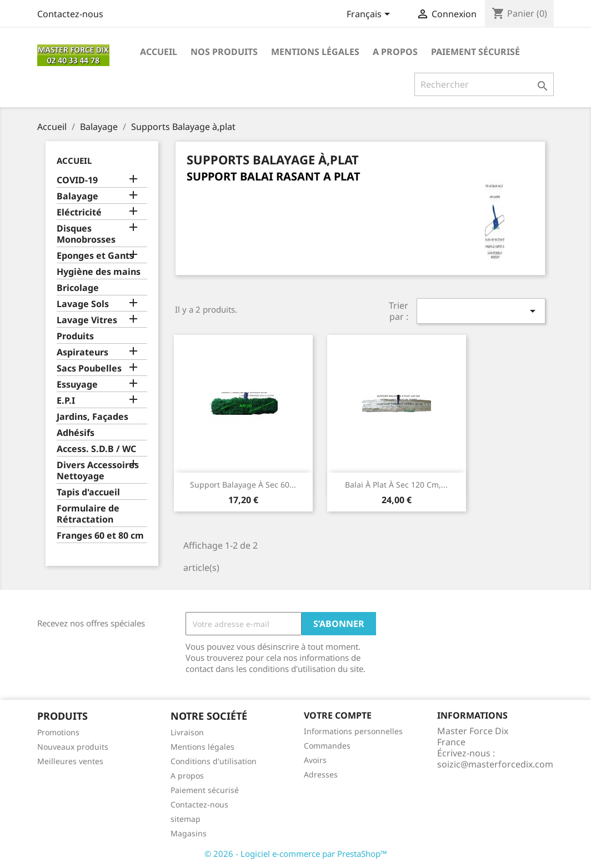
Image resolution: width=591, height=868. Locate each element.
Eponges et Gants (95, 256)
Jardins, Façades (92, 417)
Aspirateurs (82, 352)
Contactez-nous (70, 14)
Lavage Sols (83, 304)
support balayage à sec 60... (243, 485)
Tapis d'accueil (88, 492)
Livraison (187, 732)
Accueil (159, 52)
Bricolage (78, 288)
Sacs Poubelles (89, 368)
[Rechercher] (484, 84)
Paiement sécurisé (475, 52)
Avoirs (315, 760)
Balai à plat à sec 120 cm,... (396, 485)
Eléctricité (79, 212)
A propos (395, 52)
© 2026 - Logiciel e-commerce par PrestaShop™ (296, 854)
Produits (75, 336)
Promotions (58, 732)
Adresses (321, 774)
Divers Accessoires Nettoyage (98, 471)
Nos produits (224, 52)
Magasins (189, 833)
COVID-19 (77, 180)
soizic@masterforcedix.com (495, 764)
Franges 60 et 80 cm (100, 536)
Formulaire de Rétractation (88, 514)
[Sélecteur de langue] (370, 15)
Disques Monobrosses (86, 234)
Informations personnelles (353, 731)
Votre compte (338, 715)
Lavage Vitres (87, 320)
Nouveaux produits (73, 747)
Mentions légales (315, 52)
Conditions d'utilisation (214, 761)
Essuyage (77, 385)
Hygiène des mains (99, 272)
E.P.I (66, 401)
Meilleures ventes (70, 761)
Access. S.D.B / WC (96, 449)
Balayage (77, 196)
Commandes (327, 746)
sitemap (186, 819)
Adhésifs (76, 433)
